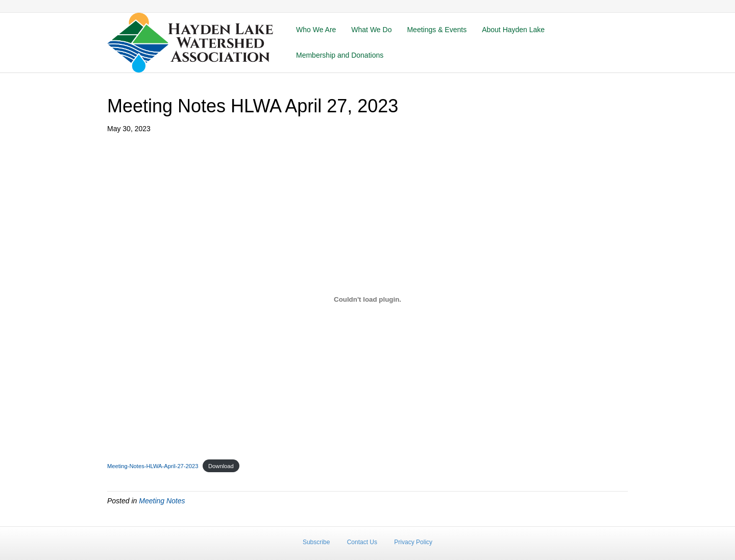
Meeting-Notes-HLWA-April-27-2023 (153, 466)
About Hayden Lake (513, 30)
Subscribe (316, 542)
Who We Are (316, 30)
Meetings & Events (437, 30)
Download (221, 466)
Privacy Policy (413, 542)
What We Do (371, 30)
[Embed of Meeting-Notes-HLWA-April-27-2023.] (367, 299)
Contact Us (362, 542)
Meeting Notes (162, 501)
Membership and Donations (340, 55)
